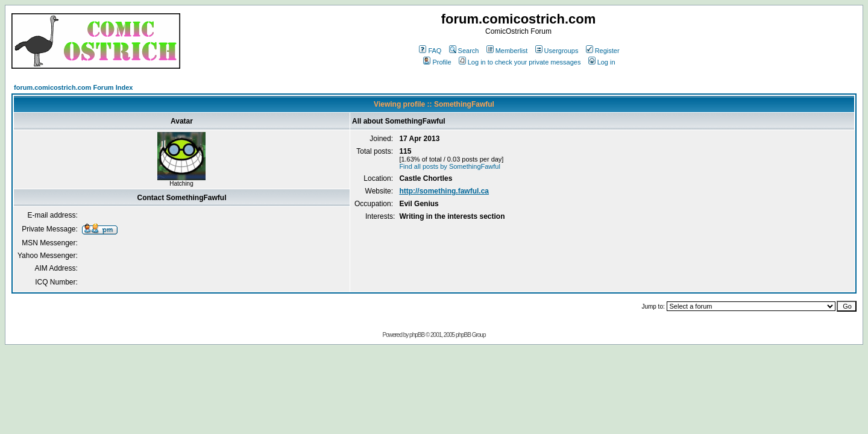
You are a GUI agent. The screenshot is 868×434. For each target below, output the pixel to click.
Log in (602, 62)
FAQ (430, 51)
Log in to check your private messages (520, 62)
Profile (437, 62)
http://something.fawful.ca (444, 191)
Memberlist (507, 51)
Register (603, 51)
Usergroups (557, 51)
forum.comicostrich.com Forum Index (73, 87)
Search (464, 51)
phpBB (417, 335)
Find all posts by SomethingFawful (450, 166)
